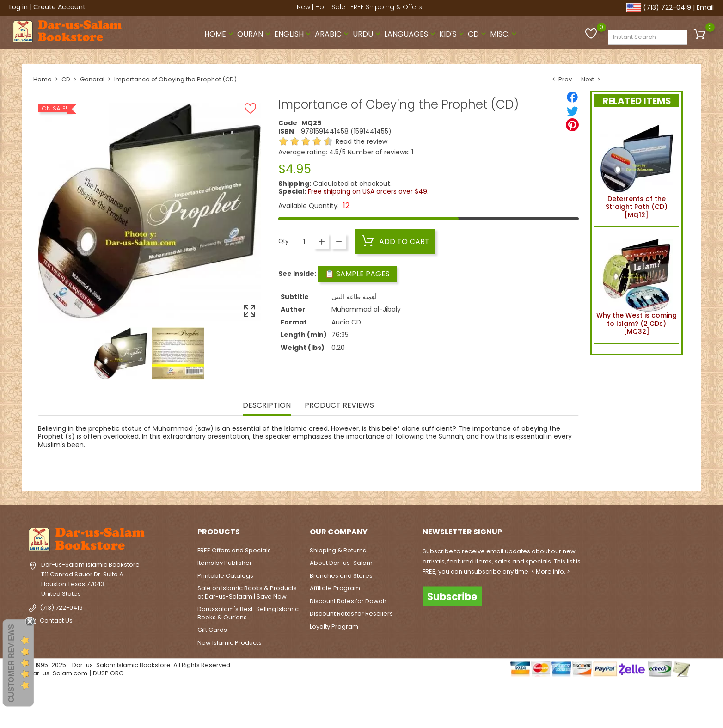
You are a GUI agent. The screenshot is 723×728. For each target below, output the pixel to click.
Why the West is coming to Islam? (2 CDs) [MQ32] (637, 285)
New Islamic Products (230, 643)
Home (220, 34)
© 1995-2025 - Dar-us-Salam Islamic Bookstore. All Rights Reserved (129, 665)
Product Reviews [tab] (339, 406)
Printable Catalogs (225, 576)
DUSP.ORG (108, 673)
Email (705, 7)
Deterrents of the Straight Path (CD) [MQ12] (637, 169)
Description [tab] (267, 406)
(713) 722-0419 (667, 7)
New (303, 7)
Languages (411, 34)
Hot (321, 7)
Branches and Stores (341, 576)
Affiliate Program (335, 588)
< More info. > (551, 572)
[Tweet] (572, 111)
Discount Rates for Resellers (351, 614)
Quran (255, 34)
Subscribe (452, 596)
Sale (338, 7)
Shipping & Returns (338, 550)
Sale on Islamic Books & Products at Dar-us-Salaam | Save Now (247, 592)
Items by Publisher (225, 563)
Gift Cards (212, 630)
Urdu (368, 34)
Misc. (504, 34)
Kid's (453, 34)
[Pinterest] (572, 125)
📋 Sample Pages (357, 274)
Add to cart (395, 241)
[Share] (572, 97)
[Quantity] (304, 242)
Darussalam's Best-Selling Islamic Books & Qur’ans (248, 613)
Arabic (333, 34)
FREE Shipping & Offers (386, 7)
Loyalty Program (334, 627)
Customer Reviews (11, 663)
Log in (18, 7)
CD (478, 34)
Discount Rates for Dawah (348, 601)
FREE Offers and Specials (234, 550)
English (294, 34)
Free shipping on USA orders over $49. (368, 191)
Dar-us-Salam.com (58, 673)
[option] (121, 354)
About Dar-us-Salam (341, 563)
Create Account (59, 7)
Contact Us (56, 621)
